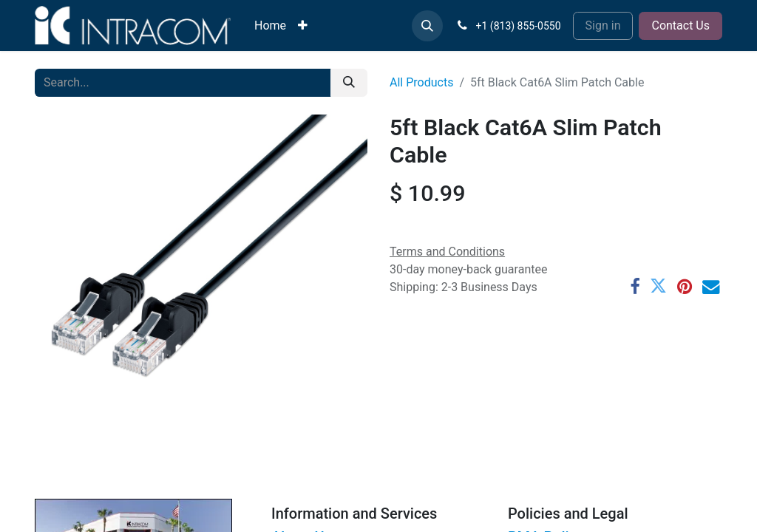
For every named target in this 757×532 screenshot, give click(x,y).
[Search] (349, 83)
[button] (427, 26)
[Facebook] (635, 286)
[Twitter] (658, 286)
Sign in (603, 25)
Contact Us (680, 25)
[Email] (711, 286)
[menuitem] (270, 26)
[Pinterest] (685, 286)
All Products (421, 82)
